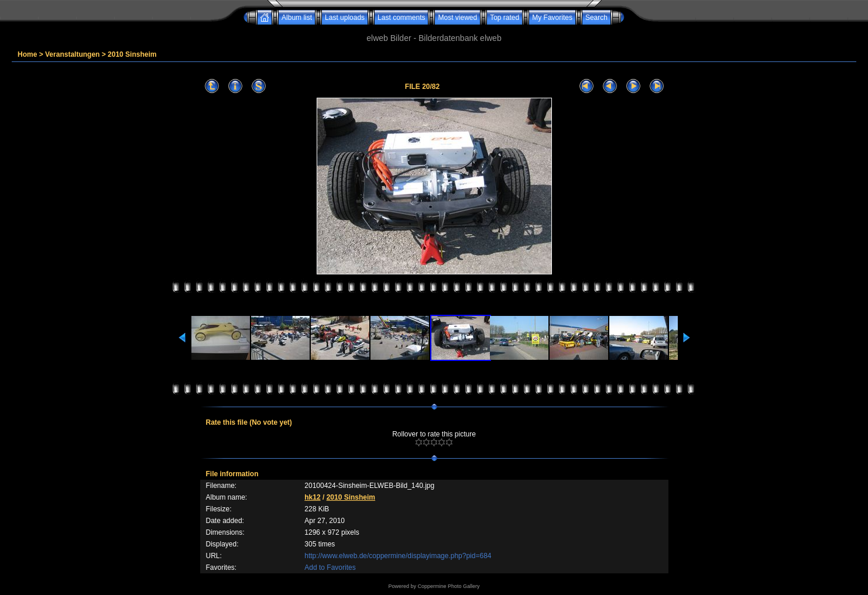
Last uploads (345, 18)
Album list (297, 18)
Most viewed (457, 18)
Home (27, 54)
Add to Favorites (330, 568)
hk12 (312, 497)
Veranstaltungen (72, 54)
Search (596, 18)
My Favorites (552, 18)
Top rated (505, 18)
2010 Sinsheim (132, 54)
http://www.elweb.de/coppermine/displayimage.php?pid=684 (398, 556)
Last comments (401, 18)
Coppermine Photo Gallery (448, 586)
